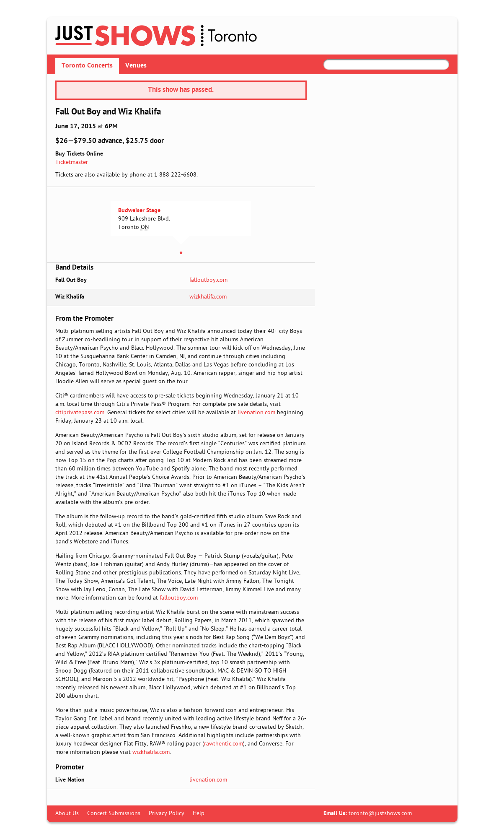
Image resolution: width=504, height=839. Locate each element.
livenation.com (256, 413)
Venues (136, 66)
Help (199, 814)
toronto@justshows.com (380, 814)
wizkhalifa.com (208, 297)
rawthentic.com (224, 744)
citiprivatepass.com (80, 413)
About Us (67, 814)
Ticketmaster (72, 162)
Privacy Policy (167, 814)
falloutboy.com (208, 280)
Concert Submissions (114, 814)
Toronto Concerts (87, 66)
